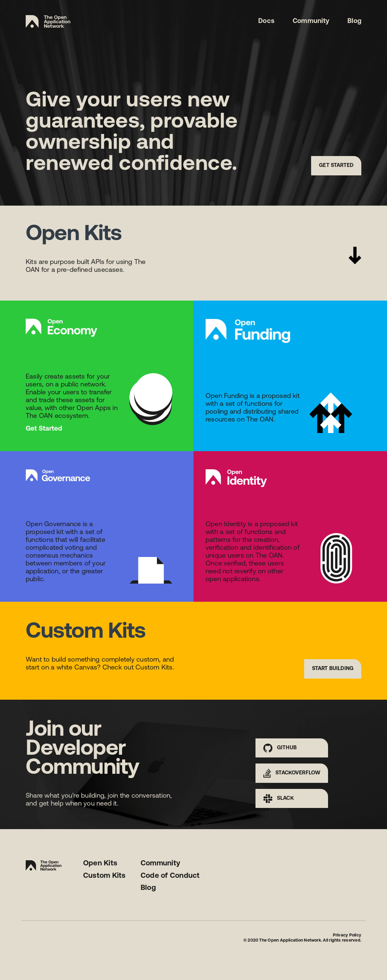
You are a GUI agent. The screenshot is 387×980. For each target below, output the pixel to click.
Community (311, 21)
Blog (354, 21)
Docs (266, 21)
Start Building (333, 669)
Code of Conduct (170, 876)
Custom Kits (104, 876)
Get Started (336, 166)
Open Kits (100, 864)
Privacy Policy (347, 935)
